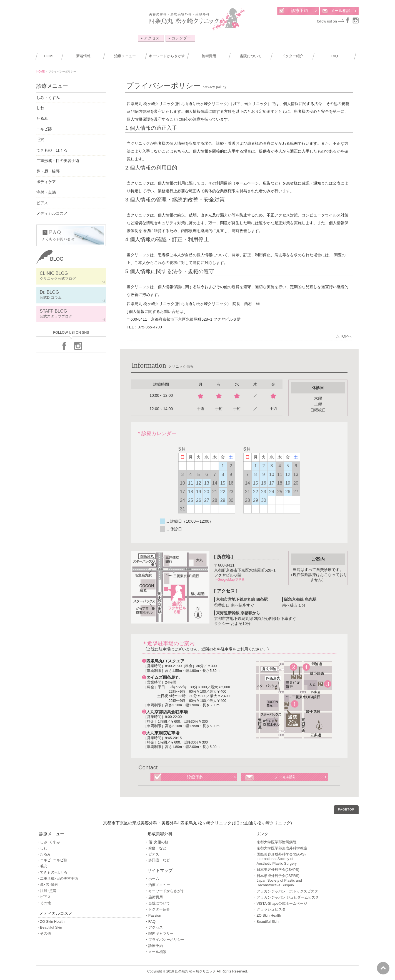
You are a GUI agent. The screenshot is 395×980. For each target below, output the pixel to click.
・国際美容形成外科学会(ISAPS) (306, 859)
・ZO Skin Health (50, 922)
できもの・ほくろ (52, 150)
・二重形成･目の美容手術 (57, 878)
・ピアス (44, 897)
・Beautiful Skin (49, 927)
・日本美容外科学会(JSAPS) (276, 870)
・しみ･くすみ (48, 842)
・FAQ (150, 922)
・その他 (44, 903)
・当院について (157, 903)
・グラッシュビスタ (269, 909)
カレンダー (180, 38)
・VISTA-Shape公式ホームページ (280, 903)
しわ (40, 108)
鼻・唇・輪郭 (48, 171)
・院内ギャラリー (159, 933)
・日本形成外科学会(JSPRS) (306, 881)
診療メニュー (52, 86)
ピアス (42, 203)
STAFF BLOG (71, 314)
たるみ (42, 118)
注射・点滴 (46, 192)
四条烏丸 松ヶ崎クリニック (195, 971)
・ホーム (152, 879)
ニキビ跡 (44, 129)
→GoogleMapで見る (229, 580)
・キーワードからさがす (165, 891)
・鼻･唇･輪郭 (47, 885)
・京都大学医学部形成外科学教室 (280, 848)
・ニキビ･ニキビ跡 (52, 860)
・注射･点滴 (46, 891)
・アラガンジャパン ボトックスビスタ (286, 891)
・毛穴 (42, 866)
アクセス (150, 38)
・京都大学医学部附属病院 (275, 842)
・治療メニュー (157, 885)
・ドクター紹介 (157, 909)
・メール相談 (156, 952)
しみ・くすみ (48, 98)
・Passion (153, 915)
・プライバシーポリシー (165, 940)
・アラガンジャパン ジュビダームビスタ (286, 897)
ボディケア (46, 182)
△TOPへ (344, 336)
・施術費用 (154, 897)
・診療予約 (154, 946)
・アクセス (154, 927)
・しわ (42, 848)
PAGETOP (346, 809)
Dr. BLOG (71, 295)
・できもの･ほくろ (52, 872)
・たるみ (44, 854)
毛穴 (40, 139)
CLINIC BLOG (71, 276)
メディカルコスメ (52, 213)
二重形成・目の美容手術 (58, 161)
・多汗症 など (157, 860)
